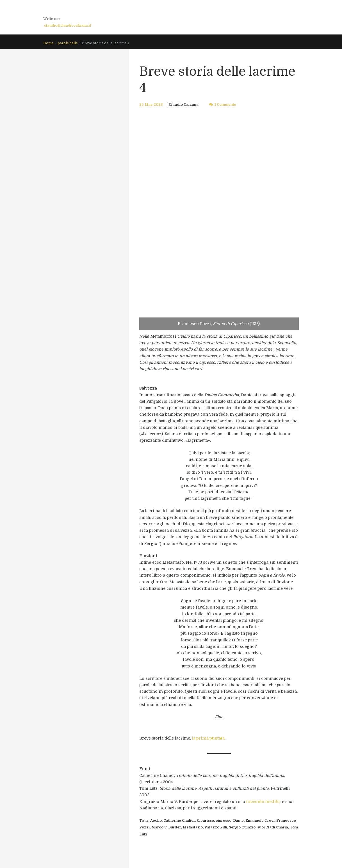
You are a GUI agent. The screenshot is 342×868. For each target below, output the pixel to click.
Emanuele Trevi (260, 821)
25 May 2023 (151, 105)
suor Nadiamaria (273, 827)
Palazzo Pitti (216, 827)
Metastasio (193, 827)
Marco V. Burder (166, 827)
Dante (238, 821)
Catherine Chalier (179, 821)
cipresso (224, 821)
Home (48, 43)
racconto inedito (263, 802)
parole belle (68, 43)
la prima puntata (208, 738)
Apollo (156, 821)
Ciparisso (205, 821)
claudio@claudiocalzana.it (68, 26)
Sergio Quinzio (242, 827)
